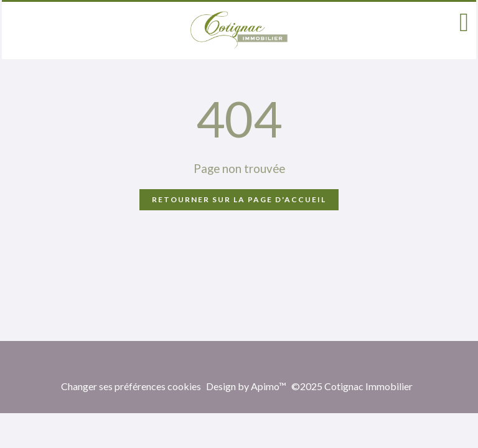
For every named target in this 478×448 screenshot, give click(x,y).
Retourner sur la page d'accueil (239, 199)
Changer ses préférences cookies (131, 386)
